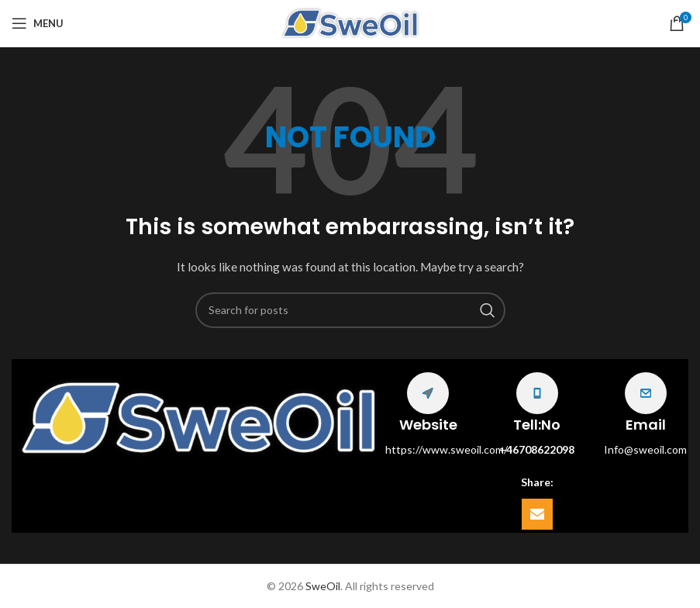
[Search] (350, 310)
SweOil (323, 586)
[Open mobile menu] (38, 23)
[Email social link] (537, 514)
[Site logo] (350, 22)
